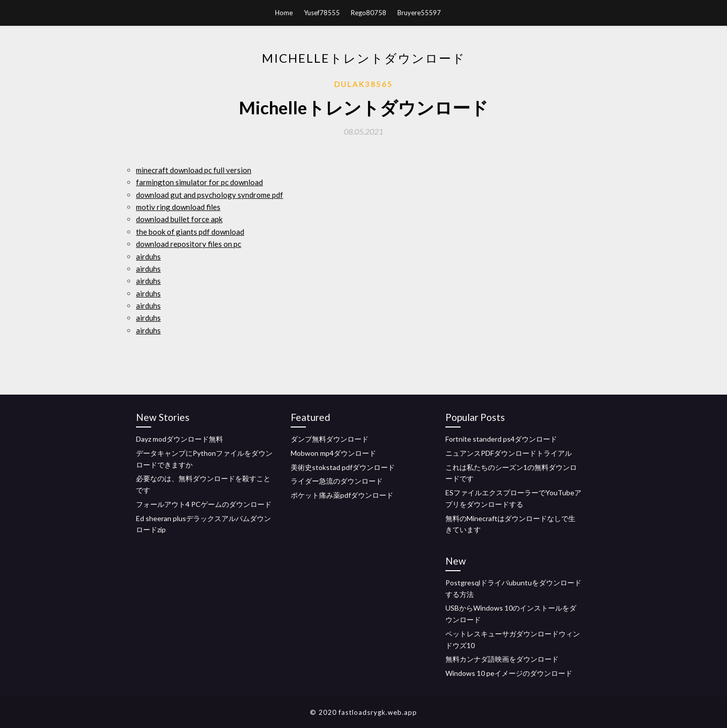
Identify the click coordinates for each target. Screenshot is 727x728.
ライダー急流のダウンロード (337, 481)
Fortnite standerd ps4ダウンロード (501, 439)
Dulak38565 (363, 84)
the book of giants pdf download (190, 232)
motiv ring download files (178, 207)
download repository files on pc (189, 244)
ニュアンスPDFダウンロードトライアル (509, 453)
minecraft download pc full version (194, 170)
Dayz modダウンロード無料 (179, 439)
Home (284, 13)
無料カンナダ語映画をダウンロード (502, 659)
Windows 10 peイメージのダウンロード (509, 673)
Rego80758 (369, 13)
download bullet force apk (179, 219)
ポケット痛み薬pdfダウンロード (342, 495)
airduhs (148, 256)
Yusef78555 (322, 13)
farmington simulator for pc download (199, 182)
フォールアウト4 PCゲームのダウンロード (204, 504)
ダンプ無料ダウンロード (330, 439)
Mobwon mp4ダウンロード (333, 453)
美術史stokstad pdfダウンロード (343, 467)
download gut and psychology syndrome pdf (210, 195)
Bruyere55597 (419, 13)
